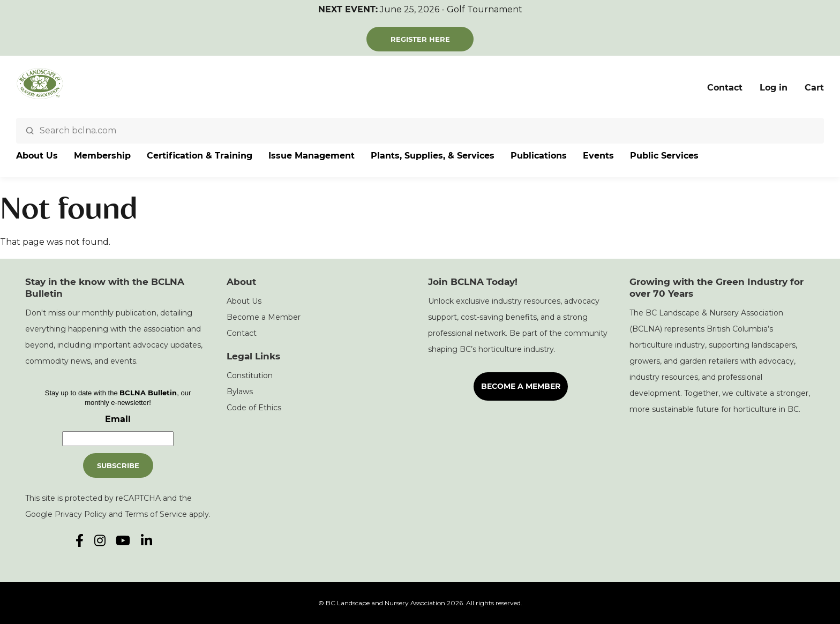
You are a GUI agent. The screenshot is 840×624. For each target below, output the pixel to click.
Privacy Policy (81, 514)
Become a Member (264, 317)
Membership (102, 156)
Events (598, 156)
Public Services (664, 156)
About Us (37, 156)
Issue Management (312, 156)
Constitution (250, 375)
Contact (725, 88)
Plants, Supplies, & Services (433, 156)
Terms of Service (156, 514)
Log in (774, 88)
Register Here (420, 39)
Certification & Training (200, 156)
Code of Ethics (254, 408)
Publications (539, 156)
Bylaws (240, 392)
